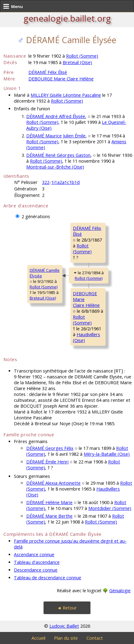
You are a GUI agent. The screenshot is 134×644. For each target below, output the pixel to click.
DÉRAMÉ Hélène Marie (49, 502)
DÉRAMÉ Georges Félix (50, 448)
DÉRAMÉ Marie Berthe (49, 516)
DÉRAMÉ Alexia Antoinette (53, 483)
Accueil (38, 638)
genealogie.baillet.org (67, 18)
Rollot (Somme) (82, 56)
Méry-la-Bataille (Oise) (107, 454)
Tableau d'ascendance (37, 562)
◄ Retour (67, 608)
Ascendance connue (34, 554)
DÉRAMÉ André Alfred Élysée (56, 116)
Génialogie (120, 591)
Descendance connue (36, 570)
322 (46, 182)
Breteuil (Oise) (77, 62)
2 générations (36, 216)
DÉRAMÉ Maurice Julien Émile (56, 136)
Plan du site (66, 638)
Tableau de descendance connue (48, 578)
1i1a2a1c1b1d (65, 182)
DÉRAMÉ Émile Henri (47, 462)
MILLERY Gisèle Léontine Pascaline (66, 95)
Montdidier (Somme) (110, 508)
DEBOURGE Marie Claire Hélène (61, 79)
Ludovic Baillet (64, 626)
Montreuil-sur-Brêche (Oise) (55, 167)
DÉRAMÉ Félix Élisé (48, 72)
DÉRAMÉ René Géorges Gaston (58, 155)
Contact (95, 638)
